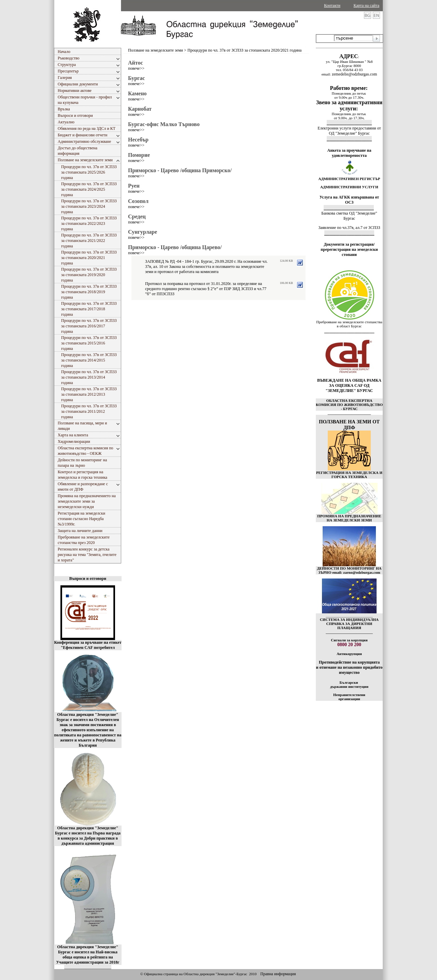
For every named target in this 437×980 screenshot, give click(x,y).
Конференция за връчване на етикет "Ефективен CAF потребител (88, 645)
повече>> (136, 68)
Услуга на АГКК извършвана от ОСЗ (349, 200)
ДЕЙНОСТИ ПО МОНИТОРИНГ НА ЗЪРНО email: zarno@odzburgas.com (349, 570)
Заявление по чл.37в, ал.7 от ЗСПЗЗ (349, 228)
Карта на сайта (366, 5)
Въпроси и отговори (88, 579)
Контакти (332, 5)
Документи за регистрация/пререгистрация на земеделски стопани (349, 249)
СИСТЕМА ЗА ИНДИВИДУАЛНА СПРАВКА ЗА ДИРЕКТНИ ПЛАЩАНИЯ (349, 624)
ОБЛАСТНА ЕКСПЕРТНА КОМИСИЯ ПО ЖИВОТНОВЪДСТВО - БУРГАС (349, 405)
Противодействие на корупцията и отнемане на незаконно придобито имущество (349, 667)
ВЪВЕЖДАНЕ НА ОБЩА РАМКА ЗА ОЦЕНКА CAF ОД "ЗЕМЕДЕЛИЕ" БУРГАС (349, 385)
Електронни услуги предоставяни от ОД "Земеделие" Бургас (349, 131)
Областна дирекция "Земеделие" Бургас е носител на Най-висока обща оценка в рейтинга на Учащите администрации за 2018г (88, 955)
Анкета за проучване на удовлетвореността (349, 153)
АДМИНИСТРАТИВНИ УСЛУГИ (349, 187)
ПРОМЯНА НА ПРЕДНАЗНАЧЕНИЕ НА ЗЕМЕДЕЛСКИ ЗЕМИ (349, 518)
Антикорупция (349, 654)
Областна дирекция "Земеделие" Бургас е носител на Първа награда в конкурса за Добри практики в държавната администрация (88, 836)
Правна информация (278, 974)
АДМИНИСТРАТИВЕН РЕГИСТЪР (349, 179)
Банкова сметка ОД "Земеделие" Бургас (349, 216)
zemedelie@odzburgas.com (354, 74)
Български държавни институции (349, 684)
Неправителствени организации (349, 697)
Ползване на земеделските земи (156, 50)
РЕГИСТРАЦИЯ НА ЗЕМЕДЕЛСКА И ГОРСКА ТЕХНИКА (349, 475)
